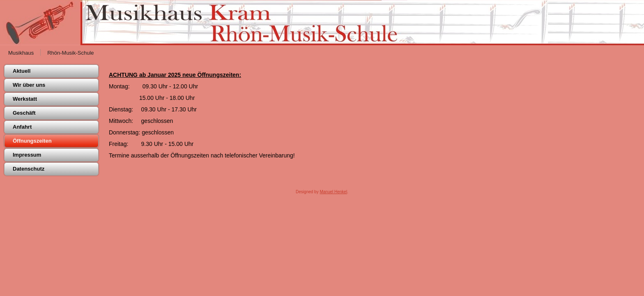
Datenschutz (29, 169)
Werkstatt (25, 99)
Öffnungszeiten (32, 141)
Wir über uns (29, 85)
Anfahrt (22, 127)
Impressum (27, 155)
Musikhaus (21, 53)
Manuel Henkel (333, 192)
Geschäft (24, 113)
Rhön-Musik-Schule (70, 53)
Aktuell (22, 71)
